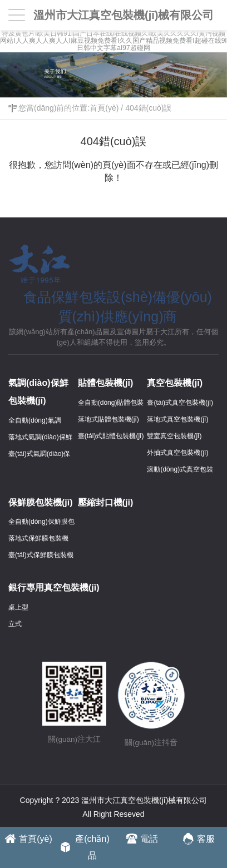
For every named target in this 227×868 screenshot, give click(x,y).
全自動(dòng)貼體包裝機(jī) (111, 404)
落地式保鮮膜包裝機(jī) (38, 540)
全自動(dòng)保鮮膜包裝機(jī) (41, 523)
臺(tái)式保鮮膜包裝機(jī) (41, 557)
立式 (15, 624)
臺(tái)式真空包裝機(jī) (180, 403)
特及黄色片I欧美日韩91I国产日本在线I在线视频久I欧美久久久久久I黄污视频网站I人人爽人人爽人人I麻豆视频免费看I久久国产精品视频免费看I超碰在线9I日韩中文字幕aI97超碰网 (113, 41)
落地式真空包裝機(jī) (177, 419)
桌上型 (18, 607)
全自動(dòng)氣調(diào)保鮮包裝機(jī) (38, 422)
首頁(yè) (104, 108)
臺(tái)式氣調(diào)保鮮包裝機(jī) (39, 455)
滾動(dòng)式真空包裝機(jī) (180, 471)
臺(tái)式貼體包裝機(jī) (111, 436)
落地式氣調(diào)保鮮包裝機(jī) (40, 439)
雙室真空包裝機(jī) (174, 436)
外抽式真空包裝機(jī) (177, 453)
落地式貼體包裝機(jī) (108, 419)
